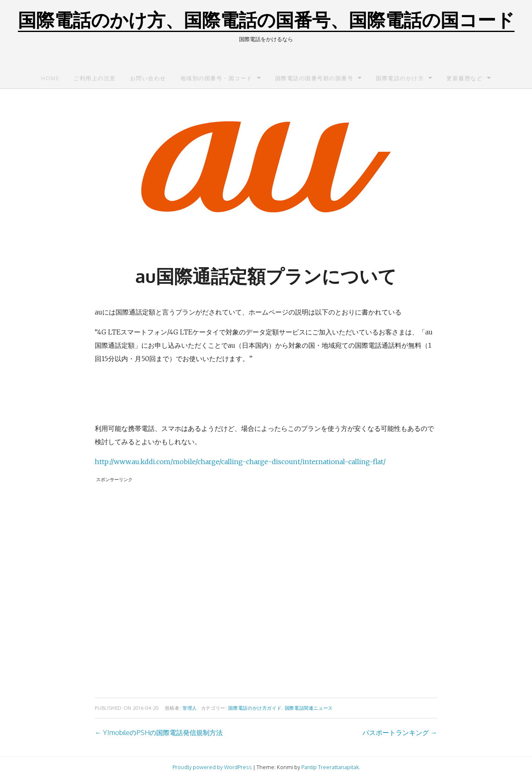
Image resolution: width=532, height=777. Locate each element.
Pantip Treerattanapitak (330, 767)
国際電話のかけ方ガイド (255, 708)
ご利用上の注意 (95, 78)
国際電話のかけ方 (400, 78)
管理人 (190, 708)
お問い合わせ (148, 78)
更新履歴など (464, 78)
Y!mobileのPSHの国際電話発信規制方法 (159, 733)
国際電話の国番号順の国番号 (314, 78)
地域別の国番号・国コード (217, 78)
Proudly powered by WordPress (212, 767)
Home (50, 78)
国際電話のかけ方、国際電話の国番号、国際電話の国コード (266, 19)
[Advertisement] (266, 585)
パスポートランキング (400, 733)
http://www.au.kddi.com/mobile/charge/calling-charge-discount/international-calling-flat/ (240, 462)
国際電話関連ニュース (309, 708)
